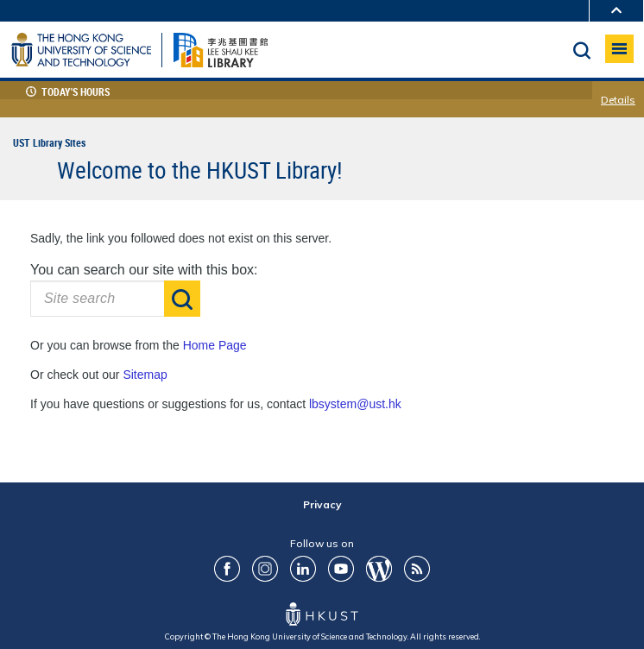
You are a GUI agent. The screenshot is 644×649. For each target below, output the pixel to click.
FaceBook (227, 569)
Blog (379, 569)
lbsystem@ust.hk (355, 404)
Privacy (322, 504)
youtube (341, 569)
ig (265, 569)
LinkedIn (303, 569)
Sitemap (145, 375)
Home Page (215, 345)
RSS (417, 569)
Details (618, 101)
